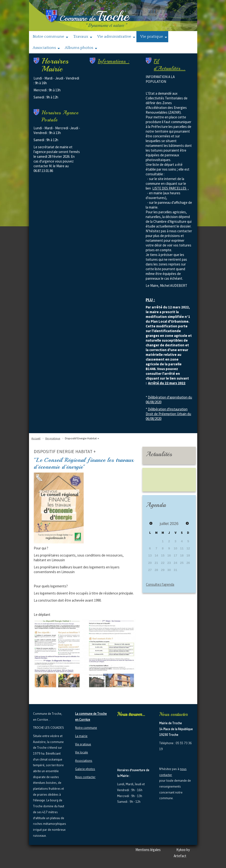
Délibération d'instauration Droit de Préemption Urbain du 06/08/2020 (168, 414)
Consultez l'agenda (160, 584)
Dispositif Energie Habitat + (82, 438)
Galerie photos (85, 769)
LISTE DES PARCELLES (170, 188)
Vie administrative (116, 37)
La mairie (81, 736)
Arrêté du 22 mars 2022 (167, 383)
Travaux (83, 37)
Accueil (36, 438)
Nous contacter (85, 777)
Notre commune (50, 37)
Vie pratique (154, 37)
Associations (46, 48)
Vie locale (82, 752)
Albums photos (81, 48)
